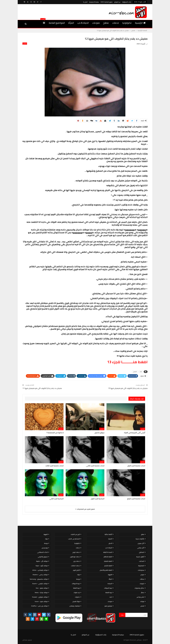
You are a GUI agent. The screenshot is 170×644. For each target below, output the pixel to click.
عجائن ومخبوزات (139, 588)
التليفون (135, 372)
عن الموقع (117, 2)
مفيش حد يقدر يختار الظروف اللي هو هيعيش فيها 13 (128, 388)
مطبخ (106, 23)
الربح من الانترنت (75, 534)
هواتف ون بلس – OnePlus (39, 606)
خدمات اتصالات (75, 566)
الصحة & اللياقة (108, 552)
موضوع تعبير (108, 606)
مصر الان (25, 640)
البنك (141, 372)
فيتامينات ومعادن (75, 606)
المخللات (142, 561)
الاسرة (110, 539)
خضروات (77, 597)
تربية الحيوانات (108, 588)
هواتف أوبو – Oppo (42, 566)
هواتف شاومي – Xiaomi (40, 584)
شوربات (142, 584)
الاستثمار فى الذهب (74, 539)
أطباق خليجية (140, 557)
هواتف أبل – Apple (42, 561)
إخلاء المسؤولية (127, 2)
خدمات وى (76, 561)
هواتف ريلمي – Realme (40, 575)
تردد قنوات (77, 592)
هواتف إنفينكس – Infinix (40, 570)
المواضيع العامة (57, 23)
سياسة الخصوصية (94, 2)
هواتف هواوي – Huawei (40, 597)
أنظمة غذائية (108, 534)
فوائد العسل (76, 601)
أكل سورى (141, 543)
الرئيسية (140, 23)
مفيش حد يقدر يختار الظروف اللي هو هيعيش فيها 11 (42, 388)
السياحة (110, 584)
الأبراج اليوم (76, 570)
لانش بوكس (140, 597)
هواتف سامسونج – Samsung (39, 579)
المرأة (71, 23)
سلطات (142, 579)
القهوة (110, 575)
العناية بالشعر (108, 566)
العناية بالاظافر (108, 557)
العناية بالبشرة (108, 561)
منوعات (96, 23)
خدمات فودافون (75, 557)
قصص (25, 44)
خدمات (116, 23)
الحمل (110, 543)
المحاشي (142, 552)
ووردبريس (45, 548)
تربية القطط (109, 592)
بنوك (78, 575)
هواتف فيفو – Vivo (42, 588)
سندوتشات (141, 570)
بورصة (78, 579)
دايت (111, 597)
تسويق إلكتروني (43, 557)
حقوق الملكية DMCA (107, 2)
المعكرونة (141, 566)
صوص (142, 575)
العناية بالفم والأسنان (106, 570)
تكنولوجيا (127, 23)
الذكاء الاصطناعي (42, 552)
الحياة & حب (83, 23)
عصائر (143, 592)
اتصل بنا (85, 2)
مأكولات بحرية (140, 539)
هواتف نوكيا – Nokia (41, 592)
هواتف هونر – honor (41, 601)
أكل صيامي (141, 548)
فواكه (142, 601)
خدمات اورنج (76, 552)
